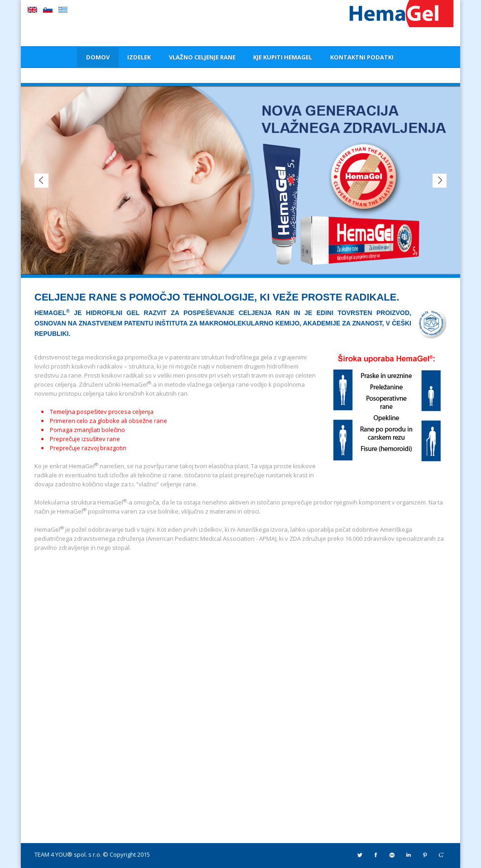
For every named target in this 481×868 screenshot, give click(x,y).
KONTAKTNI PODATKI (362, 57)
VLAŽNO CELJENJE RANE (202, 57)
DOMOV (98, 57)
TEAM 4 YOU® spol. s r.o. (68, 854)
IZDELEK (139, 57)
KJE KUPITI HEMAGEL (283, 57)
